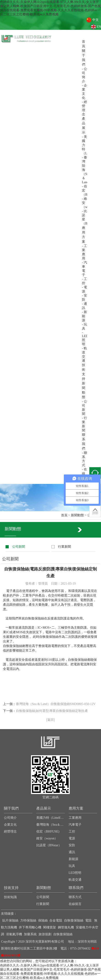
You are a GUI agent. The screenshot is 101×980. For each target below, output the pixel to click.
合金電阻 (56, 920)
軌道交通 (75, 880)
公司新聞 (19, 547)
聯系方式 (75, 897)
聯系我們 (76, 888)
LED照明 (75, 873)
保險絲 (43, 920)
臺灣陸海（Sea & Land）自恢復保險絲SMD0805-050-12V (56, 704)
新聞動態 (77, 515)
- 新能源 (84, 316)
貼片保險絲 (10, 920)
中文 (95, 20)
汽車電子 (75, 825)
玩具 (72, 866)
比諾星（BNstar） (49, 845)
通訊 (72, 852)
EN (99, 27)
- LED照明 (85, 338)
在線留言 (75, 904)
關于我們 (11, 808)
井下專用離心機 (30, 927)
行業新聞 (65, 547)
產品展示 (44, 808)
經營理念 (10, 831)
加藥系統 (30, 934)
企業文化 (10, 825)
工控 (72, 831)
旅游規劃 (45, 934)
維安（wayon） (47, 838)
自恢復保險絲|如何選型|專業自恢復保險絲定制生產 (52, 711)
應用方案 (76, 808)
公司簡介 (10, 818)
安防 (72, 845)
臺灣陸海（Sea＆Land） (50, 825)
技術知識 (10, 897)
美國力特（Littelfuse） (50, 818)
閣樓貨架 (50, 927)
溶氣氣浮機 (14, 934)
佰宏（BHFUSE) (48, 831)
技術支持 (11, 888)
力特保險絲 (28, 920)
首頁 (64, 515)
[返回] (50, 720)
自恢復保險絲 (74, 920)
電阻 (88, 920)
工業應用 (75, 818)
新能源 (73, 859)
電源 (72, 838)
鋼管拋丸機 (66, 927)
